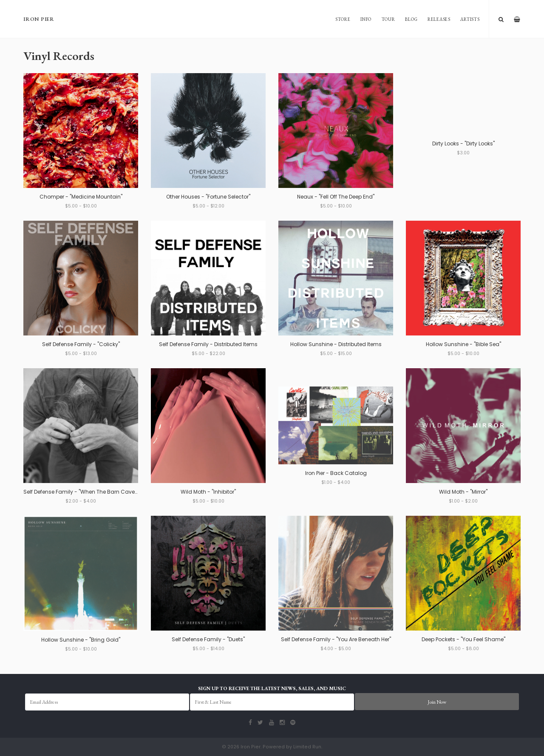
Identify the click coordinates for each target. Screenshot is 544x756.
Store (343, 19)
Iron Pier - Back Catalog (336, 473)
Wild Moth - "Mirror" (463, 492)
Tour (388, 19)
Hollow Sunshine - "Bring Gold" (81, 640)
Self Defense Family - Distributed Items (208, 344)
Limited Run (307, 747)
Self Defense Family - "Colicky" (81, 344)
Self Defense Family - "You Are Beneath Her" (336, 639)
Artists (470, 19)
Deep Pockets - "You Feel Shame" (463, 639)
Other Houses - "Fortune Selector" (208, 197)
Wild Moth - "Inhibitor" (208, 492)
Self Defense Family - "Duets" (208, 639)
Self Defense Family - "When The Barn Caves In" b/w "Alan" (98, 492)
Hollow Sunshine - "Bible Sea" (463, 344)
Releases (439, 19)
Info (366, 19)
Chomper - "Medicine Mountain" (81, 197)
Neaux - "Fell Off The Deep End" (336, 197)
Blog (411, 19)
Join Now (437, 702)
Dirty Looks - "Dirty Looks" (463, 144)
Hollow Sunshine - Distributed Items (336, 344)
